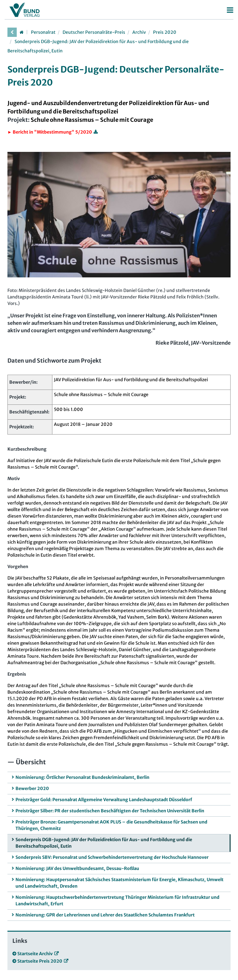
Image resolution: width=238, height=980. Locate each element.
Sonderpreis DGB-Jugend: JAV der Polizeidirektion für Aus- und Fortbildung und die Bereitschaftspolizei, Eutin (104, 843)
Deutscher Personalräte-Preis (94, 32)
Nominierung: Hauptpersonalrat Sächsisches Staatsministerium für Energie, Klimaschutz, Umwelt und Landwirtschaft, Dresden (119, 883)
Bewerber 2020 (32, 788)
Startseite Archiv (35, 954)
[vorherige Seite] (12, 32)
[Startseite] (21, 32)
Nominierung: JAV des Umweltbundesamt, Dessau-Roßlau (77, 868)
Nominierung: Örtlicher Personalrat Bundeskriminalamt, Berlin (82, 777)
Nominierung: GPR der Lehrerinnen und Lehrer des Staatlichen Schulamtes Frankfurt (105, 915)
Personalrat (43, 32)
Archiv (139, 32)
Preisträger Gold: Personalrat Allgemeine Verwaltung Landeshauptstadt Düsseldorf (104, 800)
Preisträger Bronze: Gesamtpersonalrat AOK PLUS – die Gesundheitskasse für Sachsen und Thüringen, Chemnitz (111, 825)
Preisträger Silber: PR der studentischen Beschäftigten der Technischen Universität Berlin (110, 811)
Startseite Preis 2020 (40, 961)
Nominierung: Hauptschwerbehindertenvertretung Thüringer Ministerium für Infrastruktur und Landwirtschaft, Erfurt (117, 901)
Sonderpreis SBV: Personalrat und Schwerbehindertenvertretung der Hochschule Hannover (112, 857)
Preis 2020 (165, 32)
